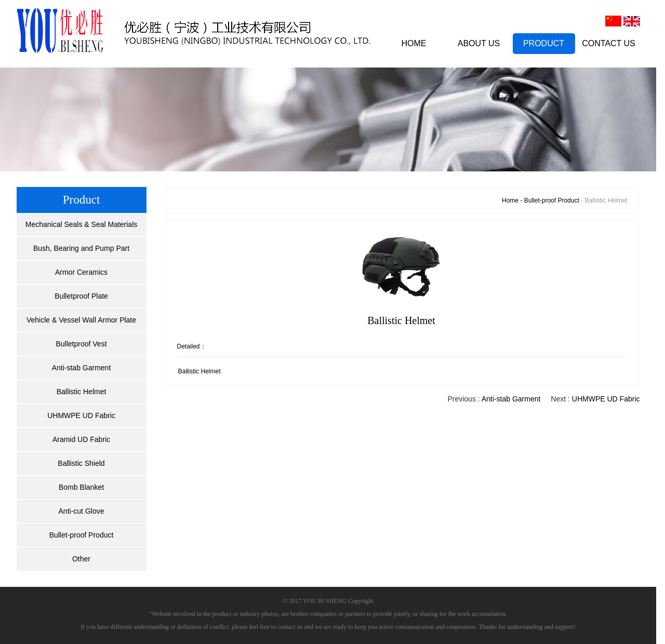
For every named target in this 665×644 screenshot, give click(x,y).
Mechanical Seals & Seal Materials (82, 224)
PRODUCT (544, 43)
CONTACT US (609, 43)
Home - (513, 200)
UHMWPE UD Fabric (81, 415)
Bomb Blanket (81, 487)
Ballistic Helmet (82, 392)
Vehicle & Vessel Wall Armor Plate (81, 320)
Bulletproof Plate (81, 296)
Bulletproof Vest (81, 344)
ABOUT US (479, 43)
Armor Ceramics (81, 272)
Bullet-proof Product (82, 535)
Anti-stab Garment (82, 368)
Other (81, 559)
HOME (414, 43)
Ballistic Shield (81, 463)
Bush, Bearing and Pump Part (81, 248)
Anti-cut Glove (82, 511)
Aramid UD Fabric (81, 439)
